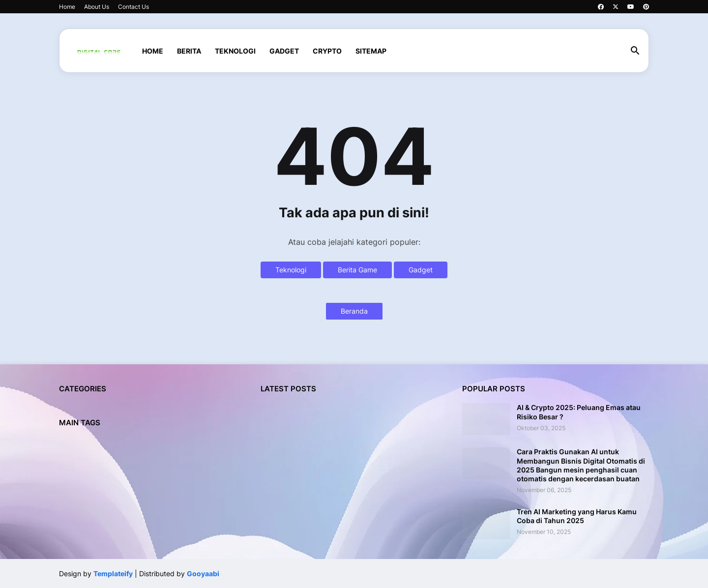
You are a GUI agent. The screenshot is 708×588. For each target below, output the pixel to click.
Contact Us (133, 7)
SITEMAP (371, 51)
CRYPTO (327, 51)
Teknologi (291, 270)
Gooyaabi (203, 573)
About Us (97, 7)
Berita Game (357, 270)
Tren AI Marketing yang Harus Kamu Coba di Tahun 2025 (577, 516)
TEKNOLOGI (235, 51)
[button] (635, 51)
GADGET (284, 51)
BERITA (189, 51)
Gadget (421, 270)
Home (67, 7)
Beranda (354, 311)
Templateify (113, 573)
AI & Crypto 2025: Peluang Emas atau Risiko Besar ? (579, 412)
